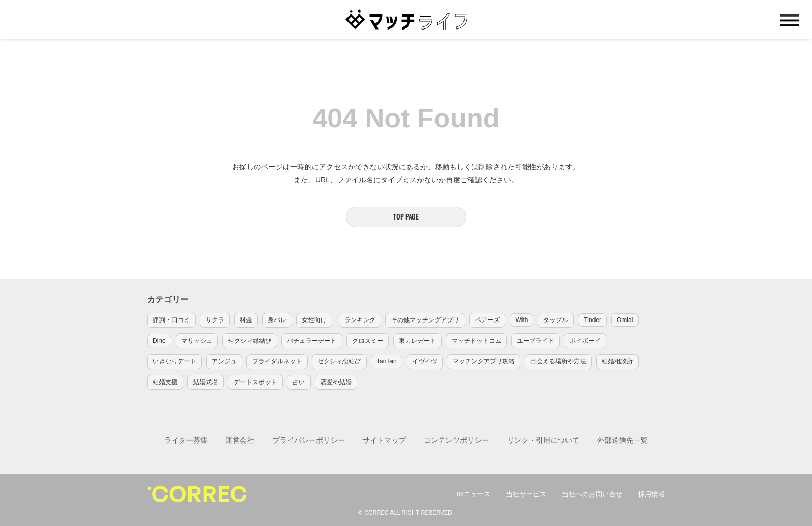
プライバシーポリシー (309, 440)
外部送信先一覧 (622, 440)
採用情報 (651, 494)
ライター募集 (186, 440)
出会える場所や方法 (558, 361)
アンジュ (224, 361)
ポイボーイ (585, 341)
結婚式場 (206, 382)
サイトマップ (384, 440)
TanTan (387, 361)
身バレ (277, 320)
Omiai (625, 320)
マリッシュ (197, 341)
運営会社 (240, 440)
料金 (246, 320)
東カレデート (417, 341)
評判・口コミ (171, 320)
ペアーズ (487, 320)
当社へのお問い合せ (592, 494)
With (521, 320)
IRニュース (474, 494)
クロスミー (368, 341)
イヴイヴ (425, 361)
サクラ (215, 320)
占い (299, 382)
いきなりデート (175, 361)
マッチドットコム (476, 341)
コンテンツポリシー (456, 440)
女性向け (314, 320)
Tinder (592, 320)
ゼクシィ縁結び (250, 341)
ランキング (360, 320)
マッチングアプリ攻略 (484, 361)
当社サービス (526, 494)
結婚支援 (165, 382)
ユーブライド (535, 341)
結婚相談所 (617, 361)
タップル (556, 320)
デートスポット (255, 382)
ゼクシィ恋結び (339, 361)
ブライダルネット (277, 361)
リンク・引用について (543, 440)
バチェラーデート (312, 341)
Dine (159, 341)
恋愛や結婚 (336, 382)
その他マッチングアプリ (425, 320)
